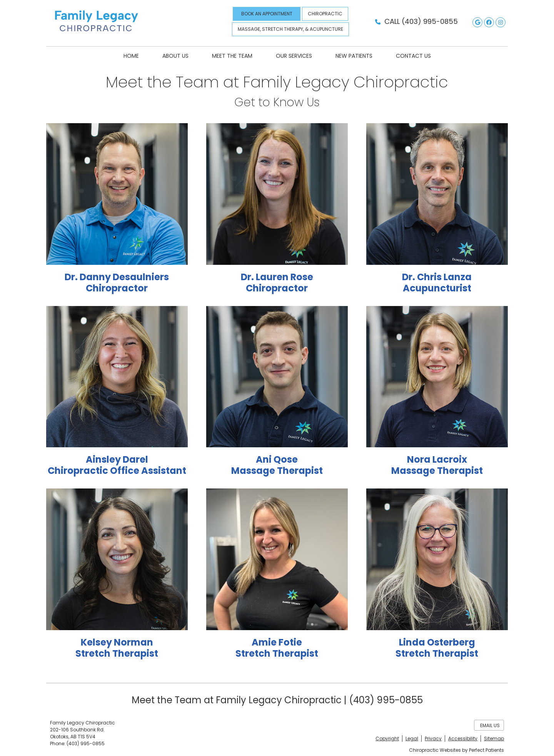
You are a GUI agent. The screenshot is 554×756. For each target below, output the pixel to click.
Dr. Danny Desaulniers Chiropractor (117, 283)
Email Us (490, 725)
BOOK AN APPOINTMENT (267, 14)
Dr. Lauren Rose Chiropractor (277, 283)
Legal (412, 738)
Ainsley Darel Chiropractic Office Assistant (117, 465)
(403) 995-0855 (430, 21)
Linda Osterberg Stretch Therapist (437, 648)
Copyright (387, 738)
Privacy (433, 738)
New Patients (354, 56)
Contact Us (413, 56)
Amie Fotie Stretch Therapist (277, 648)
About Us (175, 56)
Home (131, 56)
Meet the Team (232, 56)
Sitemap (494, 738)
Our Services (294, 56)
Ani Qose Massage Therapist (277, 465)
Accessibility (463, 738)
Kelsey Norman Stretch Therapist (117, 648)
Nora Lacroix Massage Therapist (437, 465)
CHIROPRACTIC (325, 14)
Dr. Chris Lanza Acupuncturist (437, 283)
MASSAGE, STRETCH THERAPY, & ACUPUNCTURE (290, 29)
